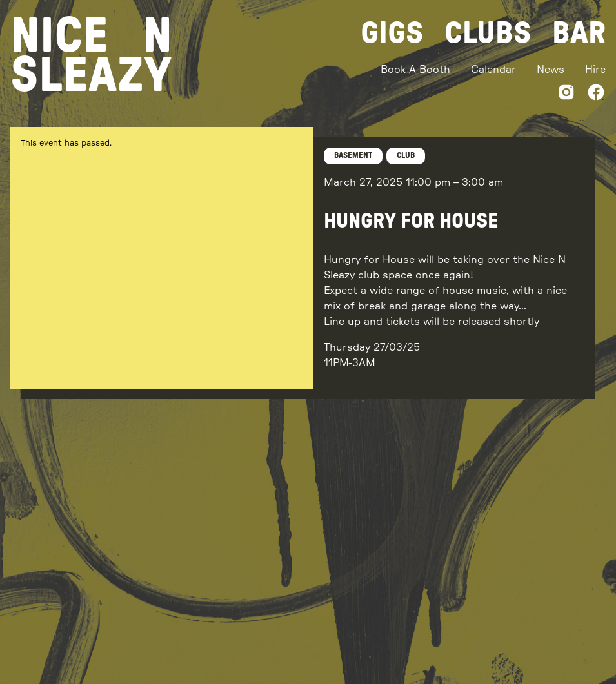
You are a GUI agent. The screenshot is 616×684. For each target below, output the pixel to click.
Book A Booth (415, 70)
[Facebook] (596, 94)
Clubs (488, 34)
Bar (579, 34)
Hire (595, 70)
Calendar (493, 70)
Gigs (392, 34)
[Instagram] (566, 94)
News (551, 70)
